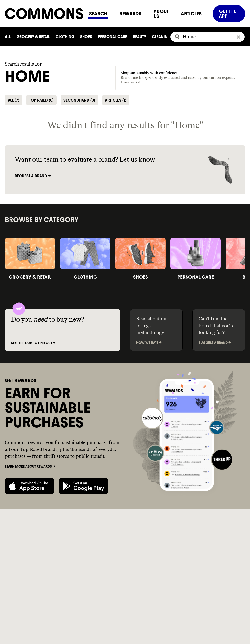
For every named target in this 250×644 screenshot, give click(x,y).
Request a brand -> (33, 176)
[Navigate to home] (44, 14)
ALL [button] (14, 100)
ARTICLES (191, 14)
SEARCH (98, 14)
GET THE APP (228, 14)
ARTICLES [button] (116, 100)
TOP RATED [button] (41, 100)
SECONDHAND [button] (79, 100)
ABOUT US (161, 14)
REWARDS (130, 14)
